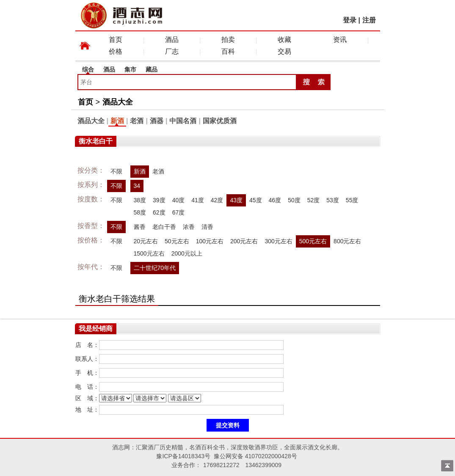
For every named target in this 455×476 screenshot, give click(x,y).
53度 (333, 200)
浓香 (189, 227)
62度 (159, 212)
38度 (140, 200)
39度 (159, 200)
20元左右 (146, 241)
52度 (314, 200)
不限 (116, 171)
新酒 (117, 121)
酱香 (140, 227)
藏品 (152, 69)
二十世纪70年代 (155, 268)
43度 (236, 200)
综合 (88, 69)
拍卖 (228, 40)
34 (137, 186)
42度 (217, 200)
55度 (352, 200)
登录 (350, 20)
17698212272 (221, 465)
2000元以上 (187, 253)
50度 (294, 200)
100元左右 (210, 241)
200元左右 (244, 241)
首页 (116, 40)
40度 (179, 200)
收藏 (284, 40)
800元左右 (347, 241)
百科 (228, 51)
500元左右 (313, 241)
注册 (369, 20)
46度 (275, 200)
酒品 (172, 40)
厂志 (172, 51)
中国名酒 (183, 121)
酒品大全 (118, 102)
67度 (179, 212)
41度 (198, 200)
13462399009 (263, 465)
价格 (116, 51)
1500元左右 (149, 253)
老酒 (137, 121)
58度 (140, 212)
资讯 (340, 40)
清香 (207, 227)
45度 (256, 200)
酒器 (157, 121)
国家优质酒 (220, 121)
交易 (284, 51)
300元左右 (278, 241)
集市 (130, 69)
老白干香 (164, 227)
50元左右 (177, 241)
